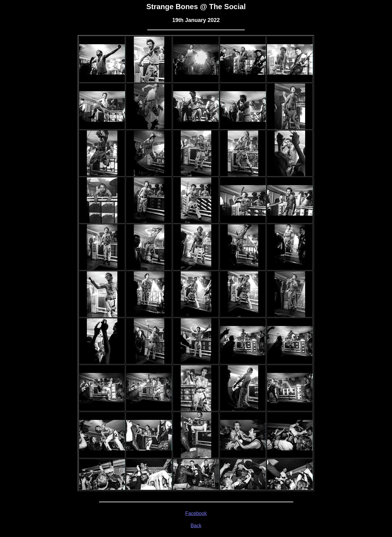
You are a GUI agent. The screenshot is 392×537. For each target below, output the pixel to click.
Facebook (196, 513)
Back (196, 526)
